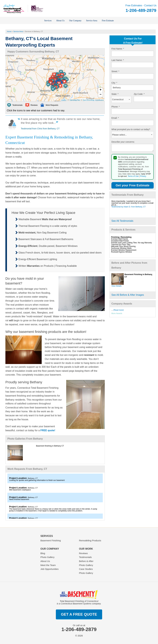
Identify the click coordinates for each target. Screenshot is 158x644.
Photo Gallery (47, 557)
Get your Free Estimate (133, 185)
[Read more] (118, 310)
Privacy (143, 176)
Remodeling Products (90, 540)
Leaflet (64, 100)
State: (115, 94)
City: (114, 83)
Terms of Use (133, 176)
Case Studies (86, 569)
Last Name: (118, 60)
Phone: (116, 107)
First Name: (118, 49)
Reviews (83, 553)
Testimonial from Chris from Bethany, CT (40, 129)
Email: (115, 118)
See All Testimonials (122, 221)
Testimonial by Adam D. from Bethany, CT (129, 207)
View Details (116, 286)
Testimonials (85, 557)
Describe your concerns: (123, 142)
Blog (43, 553)
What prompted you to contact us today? (131, 129)
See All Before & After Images (128, 295)
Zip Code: (139, 94)
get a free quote (79, 614)
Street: (115, 71)
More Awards (117, 313)
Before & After (86, 561)
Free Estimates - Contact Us (141, 9)
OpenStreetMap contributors (93, 100)
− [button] (101, 95)
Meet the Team (48, 565)
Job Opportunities (50, 569)
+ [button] (101, 90)
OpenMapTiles (75, 100)
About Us (45, 561)
